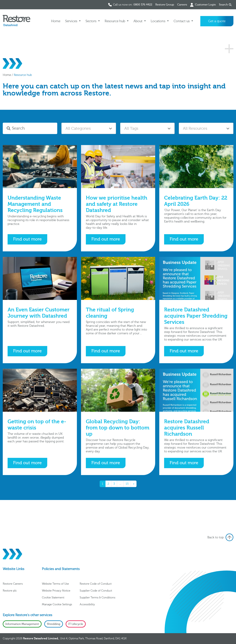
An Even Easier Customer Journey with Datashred (39, 313)
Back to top (220, 537)
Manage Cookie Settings (57, 604)
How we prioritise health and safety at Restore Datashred (117, 204)
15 (127, 484)
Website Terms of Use (55, 584)
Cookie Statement (53, 598)
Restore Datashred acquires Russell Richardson (187, 428)
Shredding (54, 624)
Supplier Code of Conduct (96, 591)
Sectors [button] (91, 21)
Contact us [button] (182, 21)
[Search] (34, 128)
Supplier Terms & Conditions (97, 598)
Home (56, 21)
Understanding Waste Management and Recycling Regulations (35, 204)
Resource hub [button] (115, 21)
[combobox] (89, 128)
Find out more (27, 239)
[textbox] (89, 129)
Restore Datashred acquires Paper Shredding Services (196, 316)
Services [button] (72, 21)
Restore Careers (13, 584)
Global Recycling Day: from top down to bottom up (118, 428)
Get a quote (217, 21)
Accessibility (87, 604)
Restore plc (10, 591)
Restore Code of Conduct (96, 584)
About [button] (138, 21)
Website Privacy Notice (56, 591)
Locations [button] (158, 21)
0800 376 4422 (143, 5)
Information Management (22, 624)
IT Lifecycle (76, 624)
